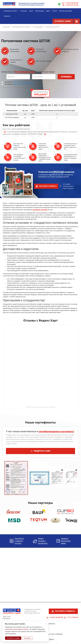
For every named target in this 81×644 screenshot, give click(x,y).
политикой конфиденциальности (37, 88)
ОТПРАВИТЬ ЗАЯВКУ (63, 21)
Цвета (51, 639)
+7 (70, 5)
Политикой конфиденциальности (23, 82)
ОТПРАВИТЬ (66, 77)
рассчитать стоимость (46, 186)
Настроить (27, 638)
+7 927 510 (71, 617)
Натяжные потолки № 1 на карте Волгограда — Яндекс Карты (41, 407)
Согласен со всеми (13, 638)
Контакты (51, 624)
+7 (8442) (70, 3)
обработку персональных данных (24, 84)
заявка (16, 145)
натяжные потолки (40, 210)
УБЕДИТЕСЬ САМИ (40, 451)
